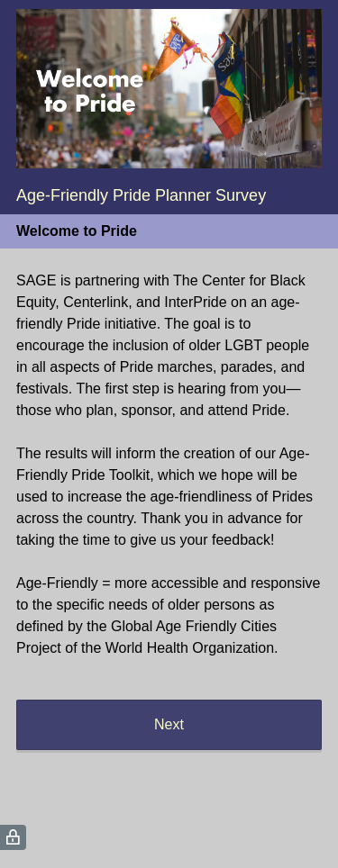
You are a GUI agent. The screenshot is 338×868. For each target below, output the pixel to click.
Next (169, 724)
